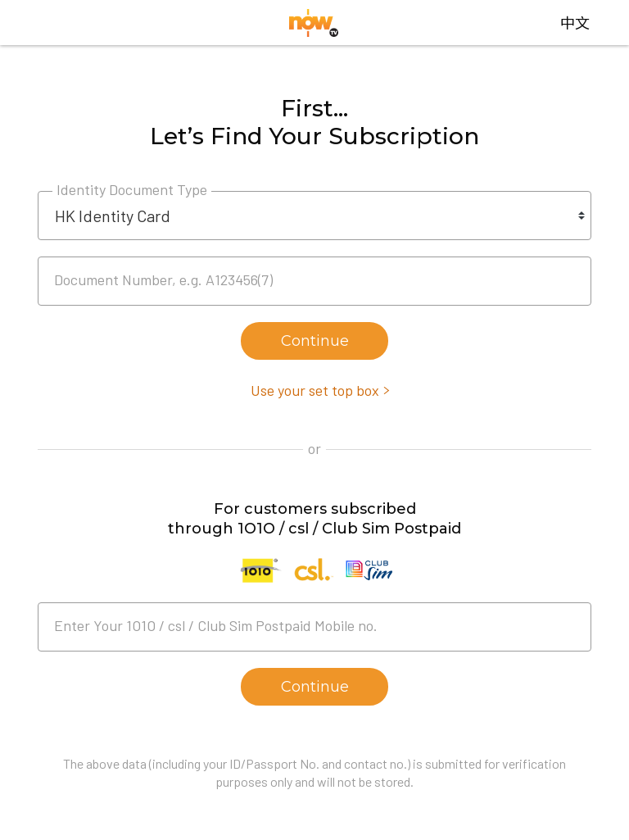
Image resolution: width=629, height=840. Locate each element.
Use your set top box (315, 390)
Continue (315, 341)
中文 (575, 22)
